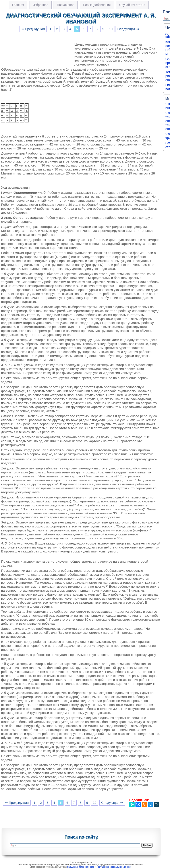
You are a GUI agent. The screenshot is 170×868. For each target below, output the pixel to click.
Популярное (66, 5)
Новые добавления (97, 5)
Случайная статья (132, 5)
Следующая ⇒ (128, 29)
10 (111, 29)
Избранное (40, 5)
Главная (18, 5)
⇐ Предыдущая (33, 29)
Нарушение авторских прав (81, 867)
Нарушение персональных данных (114, 867)
